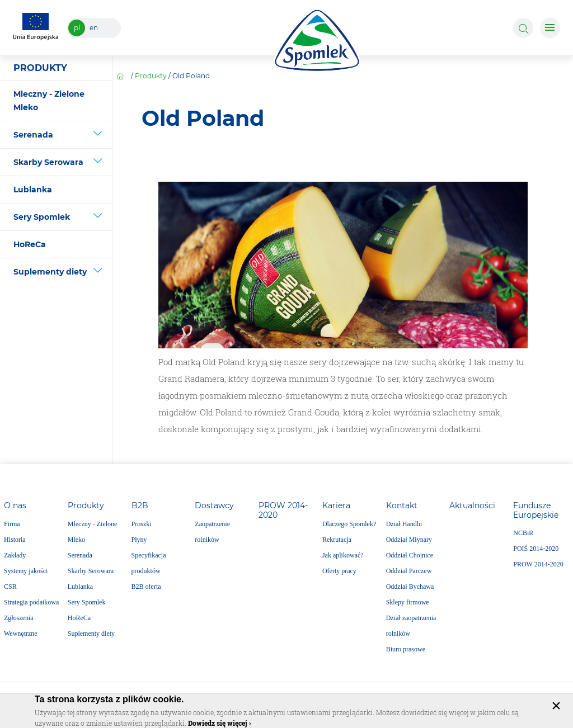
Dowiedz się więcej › (219, 723)
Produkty (151, 76)
